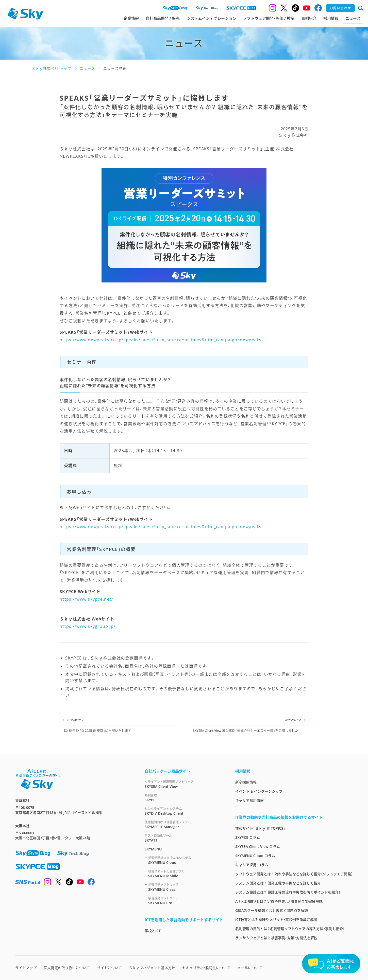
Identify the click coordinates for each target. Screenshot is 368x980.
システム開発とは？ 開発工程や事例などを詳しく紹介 (278, 883)
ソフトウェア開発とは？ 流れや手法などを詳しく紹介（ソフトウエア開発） (294, 874)
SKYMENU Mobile (186, 874)
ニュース (353, 18)
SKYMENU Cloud (186, 860)
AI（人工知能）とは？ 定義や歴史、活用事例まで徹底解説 (279, 901)
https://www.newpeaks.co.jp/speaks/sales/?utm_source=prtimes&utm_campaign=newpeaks (161, 340)
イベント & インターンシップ (259, 791)
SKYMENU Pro (186, 901)
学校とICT (153, 931)
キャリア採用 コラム (252, 865)
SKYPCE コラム (248, 837)
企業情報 (131, 18)
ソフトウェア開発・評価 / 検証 (269, 18)
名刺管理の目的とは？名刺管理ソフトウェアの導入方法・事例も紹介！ (290, 929)
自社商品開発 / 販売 (163, 18)
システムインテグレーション (212, 18)
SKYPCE (184, 798)
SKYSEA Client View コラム (258, 847)
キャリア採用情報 (249, 800)
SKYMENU (153, 849)
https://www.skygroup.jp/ (88, 626)
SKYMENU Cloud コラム (255, 856)
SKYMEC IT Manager (184, 824)
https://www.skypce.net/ (86, 599)
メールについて (250, 968)
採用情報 (331, 18)
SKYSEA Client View (184, 784)
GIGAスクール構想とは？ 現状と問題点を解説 (272, 910)
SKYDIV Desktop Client (184, 811)
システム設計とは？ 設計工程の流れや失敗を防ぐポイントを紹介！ (288, 892)
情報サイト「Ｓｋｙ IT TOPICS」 (260, 828)
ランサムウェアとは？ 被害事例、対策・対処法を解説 (276, 938)
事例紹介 (309, 18)
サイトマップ (26, 968)
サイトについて (109, 968)
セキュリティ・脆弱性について (206, 968)
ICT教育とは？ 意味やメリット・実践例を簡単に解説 (276, 920)
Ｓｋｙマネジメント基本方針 (152, 968)
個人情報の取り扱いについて (67, 968)
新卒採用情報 (246, 782)
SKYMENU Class (186, 887)
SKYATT (184, 838)
